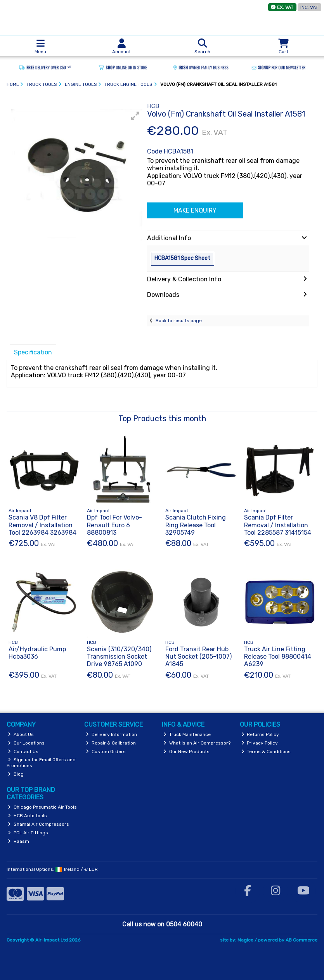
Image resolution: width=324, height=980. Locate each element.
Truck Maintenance (187, 734)
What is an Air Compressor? (197, 743)
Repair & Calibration (111, 743)
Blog (16, 774)
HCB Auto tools (27, 816)
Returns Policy (260, 734)
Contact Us (23, 752)
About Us (21, 734)
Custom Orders (106, 752)
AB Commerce (301, 940)
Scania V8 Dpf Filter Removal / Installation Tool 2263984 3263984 (42, 525)
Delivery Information (111, 734)
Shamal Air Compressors (38, 824)
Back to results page (179, 321)
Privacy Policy (260, 743)
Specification (33, 352)
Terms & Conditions (266, 752)
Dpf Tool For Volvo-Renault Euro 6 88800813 (114, 525)
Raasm (18, 841)
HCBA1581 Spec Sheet (182, 258)
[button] (135, 116)
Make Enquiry (195, 210)
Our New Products (186, 752)
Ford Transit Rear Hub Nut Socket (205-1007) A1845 (198, 657)
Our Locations (26, 743)
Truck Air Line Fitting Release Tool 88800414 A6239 (278, 657)
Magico (245, 940)
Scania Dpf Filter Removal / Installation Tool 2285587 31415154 (278, 525)
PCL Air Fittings (28, 833)
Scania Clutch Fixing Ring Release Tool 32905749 (196, 525)
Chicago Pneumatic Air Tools (42, 807)
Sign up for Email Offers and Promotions (41, 762)
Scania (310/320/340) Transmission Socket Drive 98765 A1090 (119, 657)
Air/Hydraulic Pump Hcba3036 (37, 653)
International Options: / (52, 869)
